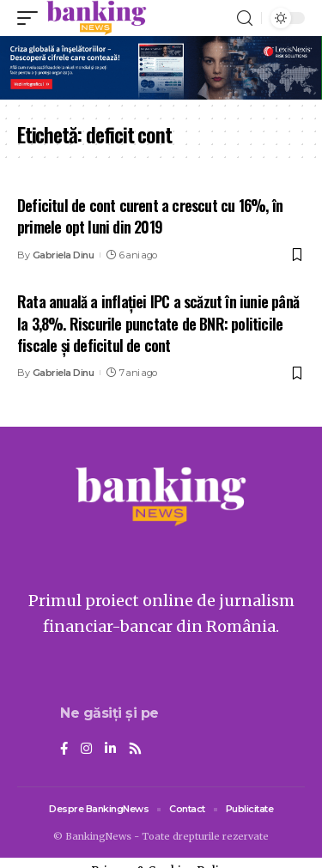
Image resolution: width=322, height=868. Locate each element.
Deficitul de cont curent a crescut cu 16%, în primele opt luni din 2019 (150, 216)
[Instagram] (86, 750)
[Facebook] (64, 750)
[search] (245, 18)
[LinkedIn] (110, 750)
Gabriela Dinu (64, 255)
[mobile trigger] (32, 18)
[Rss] (135, 750)
